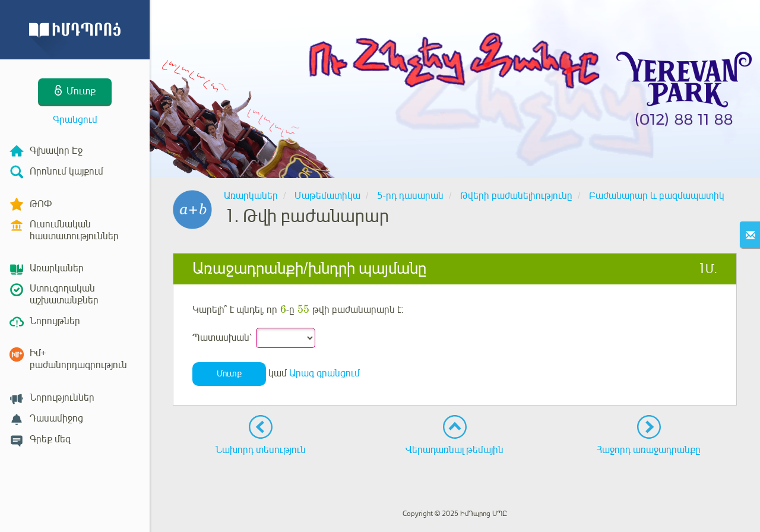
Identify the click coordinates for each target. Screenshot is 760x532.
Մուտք (229, 374)
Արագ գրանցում (324, 373)
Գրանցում (75, 120)
